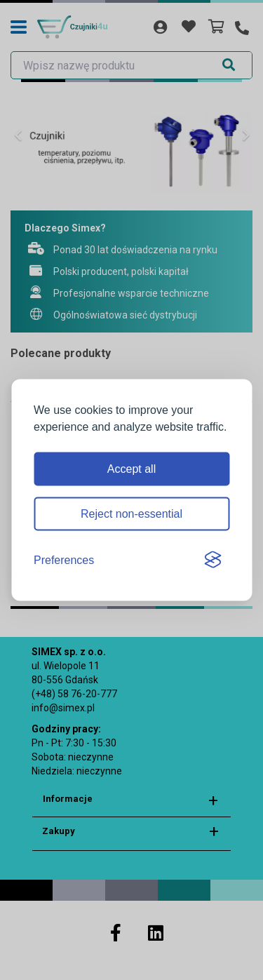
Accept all (131, 468)
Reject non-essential (131, 513)
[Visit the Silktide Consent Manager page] (213, 561)
